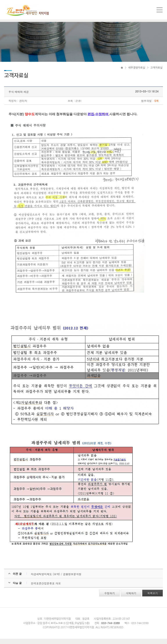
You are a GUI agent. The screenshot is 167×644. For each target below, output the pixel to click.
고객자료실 (156, 72)
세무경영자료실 (137, 72)
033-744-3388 (110, 628)
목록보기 (152, 598)
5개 (156, 106)
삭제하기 (131, 598)
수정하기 (109, 598)
